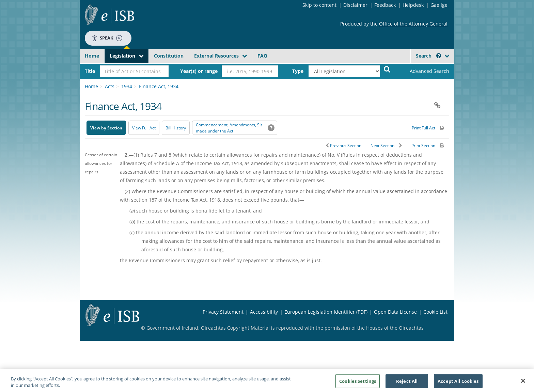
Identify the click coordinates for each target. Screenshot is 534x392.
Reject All (407, 382)
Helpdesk (413, 5)
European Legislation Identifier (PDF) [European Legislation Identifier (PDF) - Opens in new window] (326, 312)
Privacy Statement (223, 312)
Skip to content (319, 5)
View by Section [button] (106, 128)
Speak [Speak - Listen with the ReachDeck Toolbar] (107, 38)
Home (92, 56)
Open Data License (395, 312)
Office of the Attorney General (413, 24)
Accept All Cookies (458, 382)
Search (428, 56)
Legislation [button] (122, 56)
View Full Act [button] (144, 128)
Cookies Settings (358, 382)
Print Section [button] (423, 146)
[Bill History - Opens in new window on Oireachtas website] (176, 128)
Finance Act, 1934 (159, 86)
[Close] (523, 382)
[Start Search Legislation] (387, 69)
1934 (127, 86)
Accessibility (264, 312)
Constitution (169, 56)
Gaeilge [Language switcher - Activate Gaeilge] (439, 5)
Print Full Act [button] (423, 128)
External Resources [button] (216, 56)
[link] (424, 71)
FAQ (262, 56)
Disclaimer (355, 5)
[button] (439, 56)
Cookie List (435, 312)
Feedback (385, 5)
